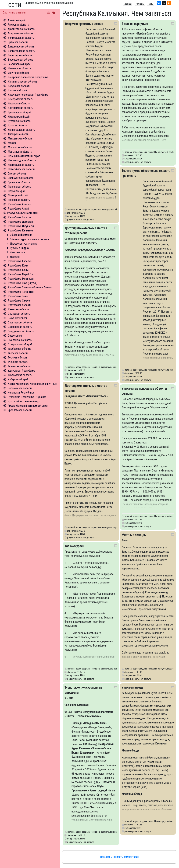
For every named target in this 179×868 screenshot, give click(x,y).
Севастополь (15, 336)
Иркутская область (19, 73)
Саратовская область (20, 322)
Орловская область (19, 182)
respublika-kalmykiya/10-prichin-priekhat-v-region (112, 209)
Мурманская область (20, 152)
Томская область (18, 358)
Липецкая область (18, 134)
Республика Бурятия (19, 217)
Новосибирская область (22, 169)
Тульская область (18, 362)
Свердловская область (21, 331)
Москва (12, 143)
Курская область (17, 125)
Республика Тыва (18, 296)
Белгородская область (21, 38)
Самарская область (19, 314)
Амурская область (18, 25)
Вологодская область (20, 55)
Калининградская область (23, 82)
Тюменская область (19, 366)
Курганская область (19, 121)
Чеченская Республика (21, 393)
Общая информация (21, 235)
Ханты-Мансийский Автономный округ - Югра (33, 384)
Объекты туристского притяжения (29, 239)
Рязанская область (19, 309)
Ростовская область (20, 305)
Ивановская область (19, 68)
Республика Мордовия (21, 279)
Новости (15, 257)
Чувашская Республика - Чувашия (27, 397)
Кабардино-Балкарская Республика (28, 77)
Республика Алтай (18, 209)
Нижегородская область (22, 160)
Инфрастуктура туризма (24, 244)
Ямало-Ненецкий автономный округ (28, 406)
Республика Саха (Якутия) (23, 283)
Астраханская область (21, 33)
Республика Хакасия (19, 301)
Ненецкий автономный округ (24, 156)
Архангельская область (21, 29)
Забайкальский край (19, 64)
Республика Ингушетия (21, 226)
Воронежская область (21, 60)
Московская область (20, 147)
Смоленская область (20, 340)
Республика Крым (18, 270)
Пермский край (16, 191)
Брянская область (18, 42)
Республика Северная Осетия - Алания (30, 287)
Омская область (17, 174)
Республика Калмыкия (21, 230)
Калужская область (19, 86)
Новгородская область (21, 165)
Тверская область (18, 353)
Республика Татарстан (21, 292)
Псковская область (19, 200)
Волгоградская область (21, 51)
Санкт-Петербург (18, 318)
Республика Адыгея (19, 204)
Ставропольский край (20, 344)
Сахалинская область (20, 327)
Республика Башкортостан (22, 213)
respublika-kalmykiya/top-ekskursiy (106, 669)
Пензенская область (19, 187)
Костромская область (20, 108)
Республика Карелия (20, 261)
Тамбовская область (20, 349)
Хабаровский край (18, 379)
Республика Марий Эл (20, 274)
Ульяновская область (20, 375)
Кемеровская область (20, 99)
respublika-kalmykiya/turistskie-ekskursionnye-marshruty (116, 832)
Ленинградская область (21, 130)
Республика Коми (18, 266)
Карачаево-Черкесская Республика (28, 95)
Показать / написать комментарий (119, 857)
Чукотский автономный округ (24, 401)
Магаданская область (20, 139)
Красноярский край (19, 117)
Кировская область (19, 103)
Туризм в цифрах (19, 248)
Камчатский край (17, 90)
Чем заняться (18, 252)
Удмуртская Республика (22, 371)
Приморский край (18, 195)
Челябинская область (20, 388)
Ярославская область (20, 410)
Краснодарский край (19, 112)
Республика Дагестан (20, 222)
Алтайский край (17, 20)
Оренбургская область (21, 178)
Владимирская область (21, 47)
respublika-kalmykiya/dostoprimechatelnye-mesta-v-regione (117, 527)
